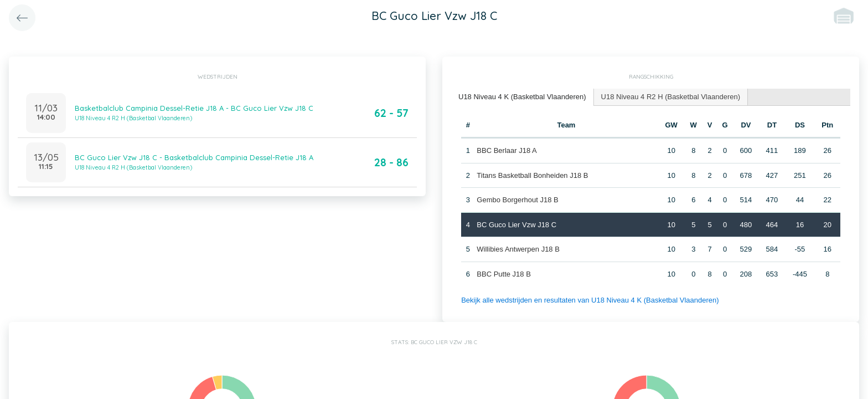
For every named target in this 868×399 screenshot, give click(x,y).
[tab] (523, 97)
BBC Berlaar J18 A (507, 150)
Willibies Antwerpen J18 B (518, 249)
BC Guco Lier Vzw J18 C (516, 225)
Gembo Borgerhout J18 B (517, 200)
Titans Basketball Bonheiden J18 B (532, 175)
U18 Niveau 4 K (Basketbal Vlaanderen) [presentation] (522, 97)
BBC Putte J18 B (504, 274)
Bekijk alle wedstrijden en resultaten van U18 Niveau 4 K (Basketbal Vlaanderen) (590, 300)
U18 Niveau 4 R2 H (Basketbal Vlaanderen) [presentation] (671, 97)
